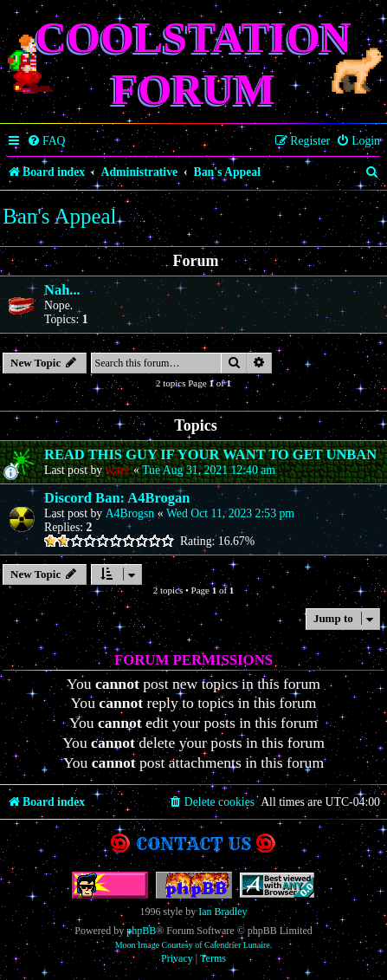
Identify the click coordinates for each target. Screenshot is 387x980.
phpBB (141, 931)
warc (118, 470)
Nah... (62, 290)
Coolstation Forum (193, 63)
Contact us (193, 844)
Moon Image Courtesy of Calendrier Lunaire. (194, 945)
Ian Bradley (223, 912)
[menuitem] (46, 141)
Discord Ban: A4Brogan (117, 498)
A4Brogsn (130, 513)
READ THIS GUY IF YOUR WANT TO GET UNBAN (210, 454)
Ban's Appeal (60, 216)
